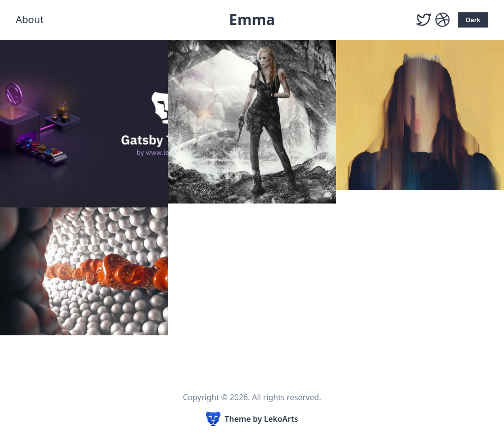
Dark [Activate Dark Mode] (473, 20)
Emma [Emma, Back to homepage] (252, 19)
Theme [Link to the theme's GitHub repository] (237, 419)
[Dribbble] (442, 20)
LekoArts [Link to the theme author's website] (281, 419)
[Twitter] (424, 20)
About (30, 19)
